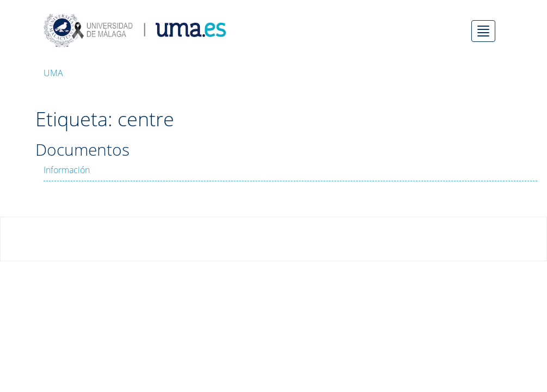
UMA (53, 73)
